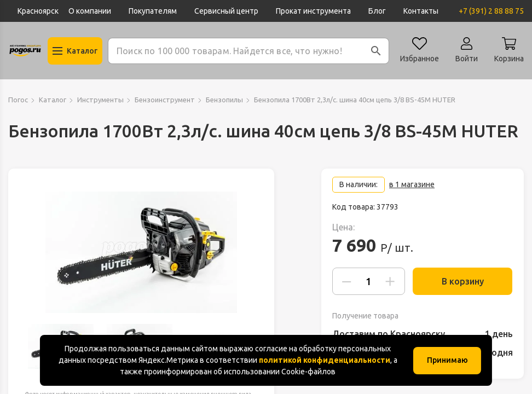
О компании (90, 11)
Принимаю (447, 360)
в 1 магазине (412, 184)
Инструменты (100, 100)
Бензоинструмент (165, 100)
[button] (376, 51)
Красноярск (38, 11)
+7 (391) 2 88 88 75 (491, 11)
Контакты (421, 11)
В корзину (458, 281)
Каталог (53, 100)
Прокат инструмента (313, 11)
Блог (377, 11)
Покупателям (153, 11)
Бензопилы (224, 100)
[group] (141, 252)
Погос (18, 100)
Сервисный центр (226, 11)
